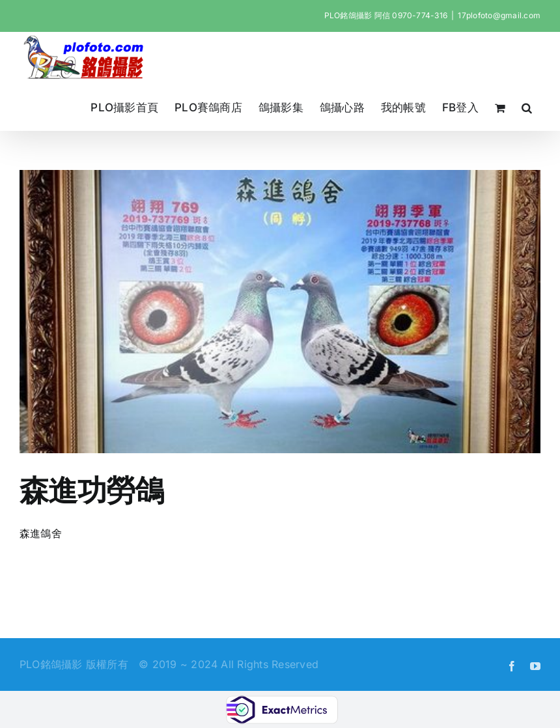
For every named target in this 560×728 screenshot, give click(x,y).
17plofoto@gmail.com (499, 15)
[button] (527, 107)
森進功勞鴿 (92, 490)
